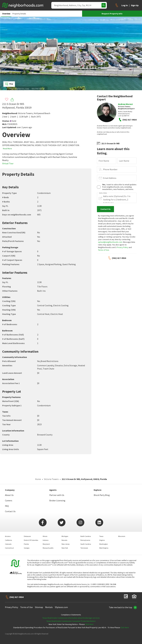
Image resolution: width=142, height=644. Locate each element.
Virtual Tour (8, 163)
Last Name (124, 161)
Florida (26, 544)
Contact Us (10, 511)
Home (38, 479)
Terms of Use (104, 250)
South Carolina (86, 544)
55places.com (61, 607)
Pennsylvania (85, 540)
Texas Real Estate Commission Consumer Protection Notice (71, 621)
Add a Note (103, 193)
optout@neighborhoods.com (110, 242)
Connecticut (9, 548)
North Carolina (86, 536)
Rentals (49, 607)
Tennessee (84, 548)
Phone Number (110, 169)
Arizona (8, 536)
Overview (6, 14)
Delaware (27, 536)
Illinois (45, 536)
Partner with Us (57, 495)
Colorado (8, 544)
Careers (9, 500)
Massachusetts (48, 548)
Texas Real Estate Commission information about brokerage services (71, 618)
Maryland (46, 544)
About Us (9, 495)
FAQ (7, 506)
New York (65, 548)
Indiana (46, 540)
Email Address (110, 178)
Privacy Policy (123, 247)
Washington (104, 544)
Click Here (89, 624)
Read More (7, 149)
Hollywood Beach (42, 113)
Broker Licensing (57, 500)
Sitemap (39, 607)
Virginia (102, 540)
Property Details (19, 14)
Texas (101, 536)
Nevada (64, 540)
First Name (104, 161)
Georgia (27, 548)
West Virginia (104, 548)
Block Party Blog (102, 495)
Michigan (65, 536)
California (8, 540)
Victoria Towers (25, 113)
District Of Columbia (31, 540)
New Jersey (66, 544)
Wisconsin (122, 536)
